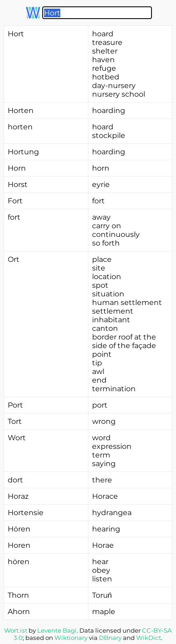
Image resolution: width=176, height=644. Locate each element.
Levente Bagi (57, 630)
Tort (15, 421)
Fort (15, 201)
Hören (19, 529)
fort (14, 217)
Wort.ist (16, 630)
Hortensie (26, 513)
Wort (17, 438)
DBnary (110, 638)
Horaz (18, 496)
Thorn (18, 595)
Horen (19, 545)
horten (20, 127)
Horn (17, 168)
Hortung (23, 152)
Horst (18, 184)
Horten (21, 111)
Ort (14, 259)
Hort (16, 34)
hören (19, 562)
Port (15, 405)
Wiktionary (71, 638)
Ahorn (19, 612)
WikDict (149, 638)
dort (15, 480)
